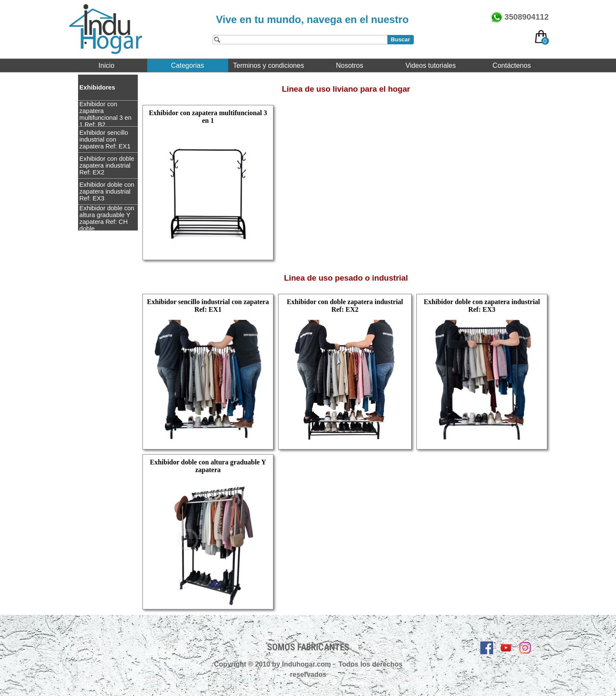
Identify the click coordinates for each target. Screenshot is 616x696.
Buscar (400, 39)
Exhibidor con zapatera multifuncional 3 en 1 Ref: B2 (105, 114)
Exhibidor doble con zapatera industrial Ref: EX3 (107, 191)
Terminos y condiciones (268, 65)
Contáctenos (512, 65)
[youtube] (506, 648)
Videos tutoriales (431, 65)
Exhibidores (97, 87)
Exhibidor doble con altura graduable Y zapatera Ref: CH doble (107, 218)
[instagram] (525, 648)
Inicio (106, 65)
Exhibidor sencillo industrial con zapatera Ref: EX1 (105, 139)
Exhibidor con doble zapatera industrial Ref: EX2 (107, 165)
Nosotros (349, 65)
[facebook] (487, 648)
